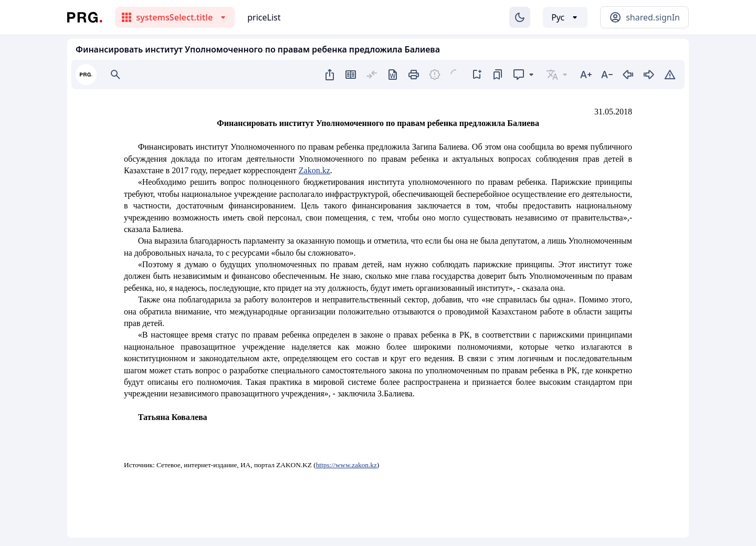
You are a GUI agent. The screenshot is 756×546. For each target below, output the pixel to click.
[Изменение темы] (520, 17)
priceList (264, 17)
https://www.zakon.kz (346, 465)
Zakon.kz (314, 170)
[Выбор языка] (565, 17)
